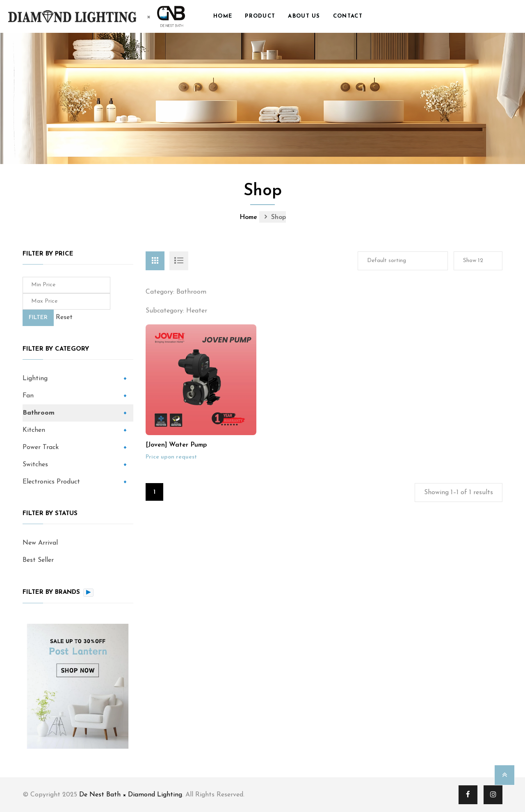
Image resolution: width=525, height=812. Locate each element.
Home (223, 16)
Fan (28, 396)
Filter (38, 318)
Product (260, 16)
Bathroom (39, 413)
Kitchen (34, 430)
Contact (348, 16)
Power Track (41, 447)
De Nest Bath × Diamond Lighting (131, 795)
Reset (64, 317)
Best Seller (38, 560)
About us (304, 16)
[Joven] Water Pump (176, 445)
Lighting (35, 379)
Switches (35, 465)
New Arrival (40, 543)
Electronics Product (51, 482)
